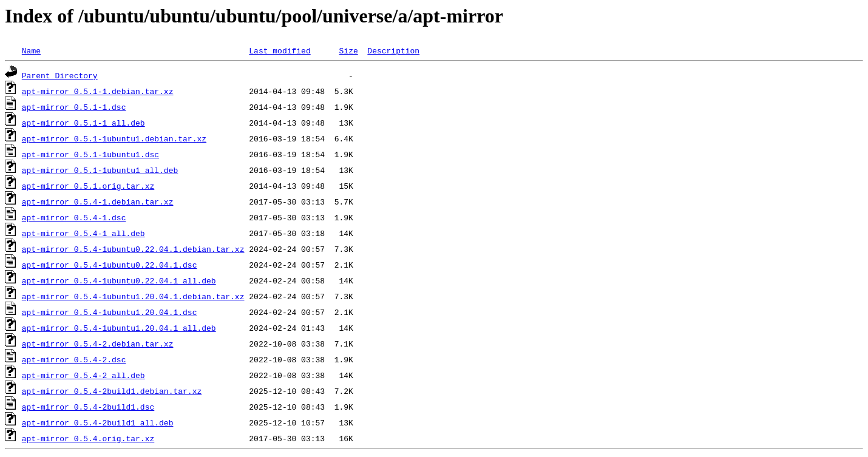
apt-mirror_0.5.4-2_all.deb (83, 375)
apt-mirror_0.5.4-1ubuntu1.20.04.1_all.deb (119, 328)
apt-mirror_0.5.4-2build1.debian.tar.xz (112, 391)
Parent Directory (60, 75)
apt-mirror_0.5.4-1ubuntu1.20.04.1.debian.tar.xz (133, 296)
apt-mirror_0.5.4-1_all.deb (83, 233)
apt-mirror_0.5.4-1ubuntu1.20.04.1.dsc (110, 312)
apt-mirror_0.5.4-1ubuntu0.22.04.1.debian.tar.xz (133, 249)
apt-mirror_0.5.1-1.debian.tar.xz (98, 91)
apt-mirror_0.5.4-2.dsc (74, 359)
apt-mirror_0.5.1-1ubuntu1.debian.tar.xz (114, 138)
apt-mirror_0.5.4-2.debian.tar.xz (98, 344)
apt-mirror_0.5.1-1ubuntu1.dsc (90, 154)
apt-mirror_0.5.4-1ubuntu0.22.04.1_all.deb (119, 280)
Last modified (280, 50)
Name (31, 50)
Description (393, 50)
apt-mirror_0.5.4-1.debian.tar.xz (98, 201)
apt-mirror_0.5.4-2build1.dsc (88, 407)
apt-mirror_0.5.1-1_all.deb (83, 123)
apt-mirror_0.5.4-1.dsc (74, 217)
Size (348, 50)
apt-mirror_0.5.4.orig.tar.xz (88, 438)
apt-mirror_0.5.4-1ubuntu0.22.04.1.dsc (110, 265)
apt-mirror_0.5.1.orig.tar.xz (88, 186)
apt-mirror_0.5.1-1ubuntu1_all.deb (100, 170)
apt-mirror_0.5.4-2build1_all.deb (98, 422)
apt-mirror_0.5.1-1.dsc (74, 107)
